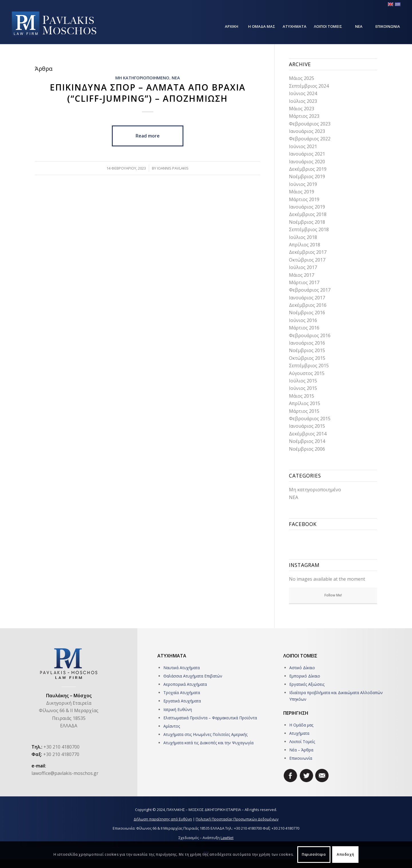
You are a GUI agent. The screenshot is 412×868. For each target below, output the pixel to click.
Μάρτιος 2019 (304, 199)
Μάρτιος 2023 (304, 116)
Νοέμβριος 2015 (307, 350)
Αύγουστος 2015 (307, 373)
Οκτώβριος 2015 (307, 358)
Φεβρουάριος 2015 (310, 419)
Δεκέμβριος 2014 (308, 434)
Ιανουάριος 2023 (307, 131)
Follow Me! (333, 595)
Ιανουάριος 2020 (307, 162)
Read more (148, 136)
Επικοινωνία (301, 758)
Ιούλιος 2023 (303, 101)
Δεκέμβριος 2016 (308, 305)
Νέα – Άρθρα (301, 750)
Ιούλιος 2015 (303, 381)
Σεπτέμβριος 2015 (309, 366)
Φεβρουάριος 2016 (310, 335)
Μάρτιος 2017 (304, 282)
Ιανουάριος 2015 (307, 426)
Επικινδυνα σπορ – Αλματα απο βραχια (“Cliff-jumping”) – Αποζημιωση (148, 93)
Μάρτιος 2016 (304, 328)
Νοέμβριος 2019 (307, 176)
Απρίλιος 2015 (305, 403)
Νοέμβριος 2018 (307, 222)
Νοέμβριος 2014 (307, 441)
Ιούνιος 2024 (303, 93)
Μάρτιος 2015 (304, 411)
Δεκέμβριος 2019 (308, 169)
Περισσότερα (314, 854)
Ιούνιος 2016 (303, 320)
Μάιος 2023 (302, 109)
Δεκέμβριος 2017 (308, 252)
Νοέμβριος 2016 (307, 313)
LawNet (227, 838)
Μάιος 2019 (302, 192)
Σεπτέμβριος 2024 (309, 86)
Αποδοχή (345, 854)
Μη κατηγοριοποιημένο (315, 490)
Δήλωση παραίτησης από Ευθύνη (163, 819)
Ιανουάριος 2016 (307, 343)
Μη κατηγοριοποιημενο (142, 78)
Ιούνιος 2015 (303, 388)
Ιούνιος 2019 (303, 184)
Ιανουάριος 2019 (307, 207)
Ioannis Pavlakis (173, 168)
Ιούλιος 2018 (303, 237)
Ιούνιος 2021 (303, 146)
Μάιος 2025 (302, 78)
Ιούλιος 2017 (303, 267)
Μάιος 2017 (302, 275)
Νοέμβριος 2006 (307, 449)
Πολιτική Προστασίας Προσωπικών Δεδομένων (237, 819)
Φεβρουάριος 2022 (310, 139)
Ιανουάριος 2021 (307, 154)
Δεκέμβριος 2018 (308, 214)
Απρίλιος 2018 (305, 245)
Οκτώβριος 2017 (307, 260)
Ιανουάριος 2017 (307, 298)
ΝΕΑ (176, 78)
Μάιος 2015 (302, 396)
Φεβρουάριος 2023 (310, 124)
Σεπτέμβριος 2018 (309, 229)
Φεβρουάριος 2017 (310, 290)
